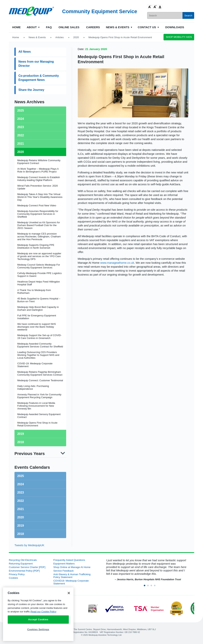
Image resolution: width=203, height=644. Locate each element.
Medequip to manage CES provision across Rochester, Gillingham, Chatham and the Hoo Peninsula (39, 237)
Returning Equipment (21, 564)
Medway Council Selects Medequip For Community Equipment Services (39, 266)
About (32, 27)
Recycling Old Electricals (23, 560)
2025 (21, 476)
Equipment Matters (64, 564)
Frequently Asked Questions (69, 560)
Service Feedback (64, 571)
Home (16, 27)
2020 (76, 37)
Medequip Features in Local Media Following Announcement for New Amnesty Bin (36, 406)
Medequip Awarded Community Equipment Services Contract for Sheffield (40, 345)
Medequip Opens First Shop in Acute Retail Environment (37, 424)
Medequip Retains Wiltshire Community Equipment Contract (39, 162)
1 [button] (146, 587)
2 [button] (149, 587)
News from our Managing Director (36, 64)
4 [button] (156, 587)
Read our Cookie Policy (43, 612)
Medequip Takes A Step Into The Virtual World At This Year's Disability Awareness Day (40, 197)
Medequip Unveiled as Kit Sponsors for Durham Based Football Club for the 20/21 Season (39, 225)
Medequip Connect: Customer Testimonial (40, 380)
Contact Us (147, 27)
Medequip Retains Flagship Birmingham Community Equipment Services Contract (40, 373)
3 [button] (152, 587)
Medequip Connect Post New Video (37, 205)
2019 (21, 526)
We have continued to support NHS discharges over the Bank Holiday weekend (37, 327)
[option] (146, 570)
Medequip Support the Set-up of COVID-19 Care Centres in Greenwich (39, 337)
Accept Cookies (38, 619)
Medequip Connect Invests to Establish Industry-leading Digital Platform (39, 179)
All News (25, 52)
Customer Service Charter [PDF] (27, 567)
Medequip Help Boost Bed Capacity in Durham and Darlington (38, 308)
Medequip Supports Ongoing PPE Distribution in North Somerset (36, 246)
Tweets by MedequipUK (29, 545)
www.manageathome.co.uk (117, 263)
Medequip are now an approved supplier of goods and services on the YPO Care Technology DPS (39, 256)
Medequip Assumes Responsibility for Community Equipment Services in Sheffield (38, 214)
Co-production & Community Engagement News (39, 78)
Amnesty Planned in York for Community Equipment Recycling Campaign (39, 396)
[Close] (69, 593)
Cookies (13, 578)
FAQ (49, 27)
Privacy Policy (17, 574)
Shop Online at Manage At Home (72, 567)
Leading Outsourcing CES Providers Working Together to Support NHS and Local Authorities (38, 355)
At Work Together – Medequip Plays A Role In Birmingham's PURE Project (38, 170)
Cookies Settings (38, 629)
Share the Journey (31, 90)
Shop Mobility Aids (179, 37)
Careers (93, 27)
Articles (59, 37)
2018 (21, 534)
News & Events (118, 27)
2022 (21, 501)
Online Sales (69, 27)
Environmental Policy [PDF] (24, 571)
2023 (21, 492)
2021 (21, 509)
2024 (21, 484)
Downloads (175, 27)
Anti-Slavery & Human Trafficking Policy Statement (72, 576)
